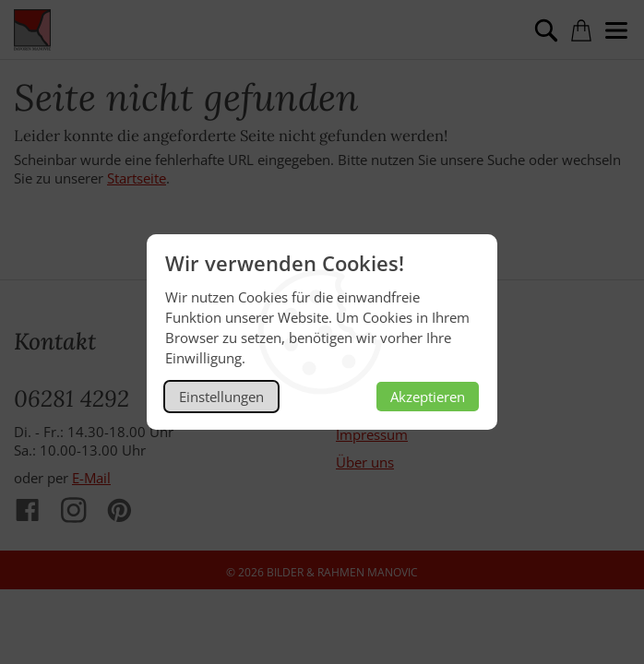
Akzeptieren (428, 397)
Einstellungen (221, 397)
